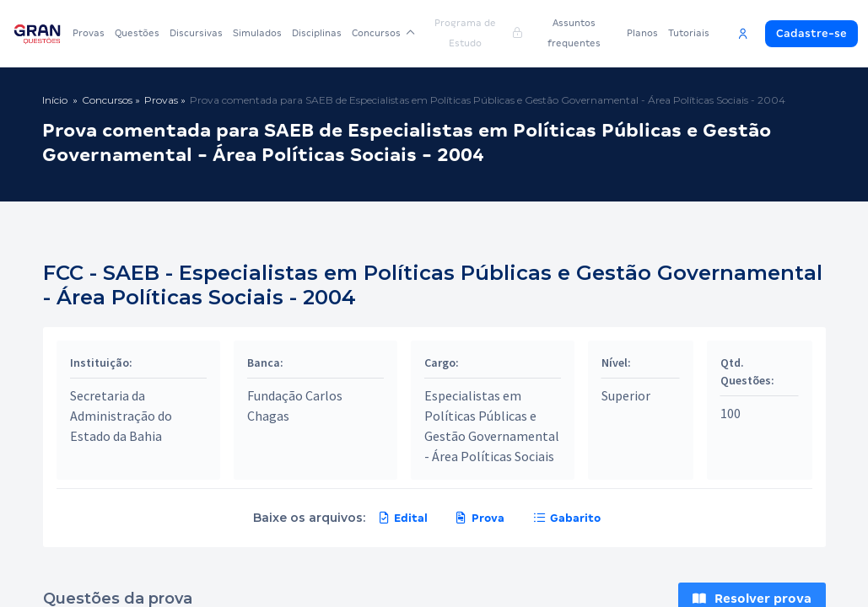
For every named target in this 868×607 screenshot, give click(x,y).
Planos (642, 33)
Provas (89, 33)
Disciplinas (317, 33)
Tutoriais (689, 33)
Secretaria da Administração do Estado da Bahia (121, 416)
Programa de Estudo (478, 33)
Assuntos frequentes (574, 33)
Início (55, 100)
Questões (137, 33)
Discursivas (196, 33)
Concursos (383, 33)
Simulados (257, 33)
